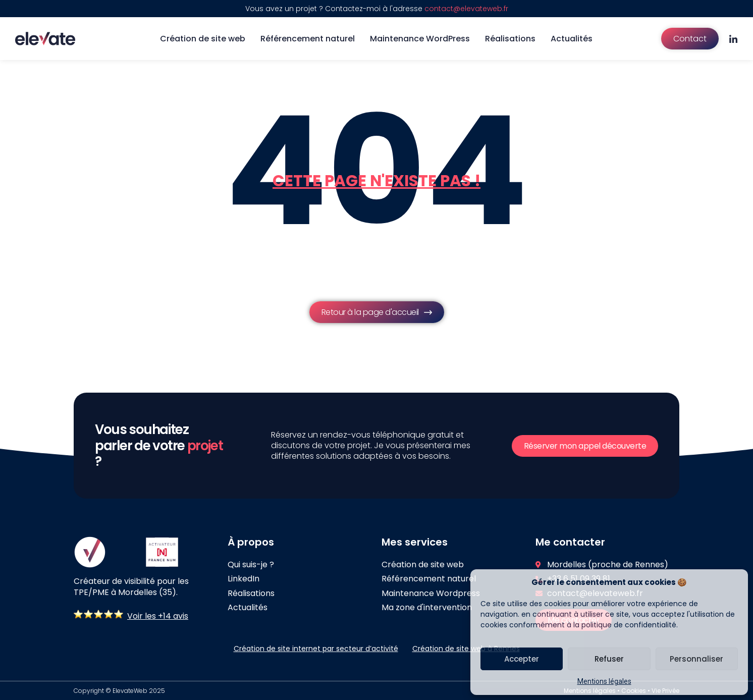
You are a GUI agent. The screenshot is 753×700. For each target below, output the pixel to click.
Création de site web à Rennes (466, 649)
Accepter (522, 659)
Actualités (572, 39)
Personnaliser (696, 659)
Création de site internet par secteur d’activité (316, 649)
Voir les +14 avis (158, 616)
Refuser (609, 659)
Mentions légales (604, 681)
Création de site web (203, 39)
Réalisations (510, 39)
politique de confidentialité (629, 625)
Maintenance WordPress (420, 39)
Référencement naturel (308, 39)
